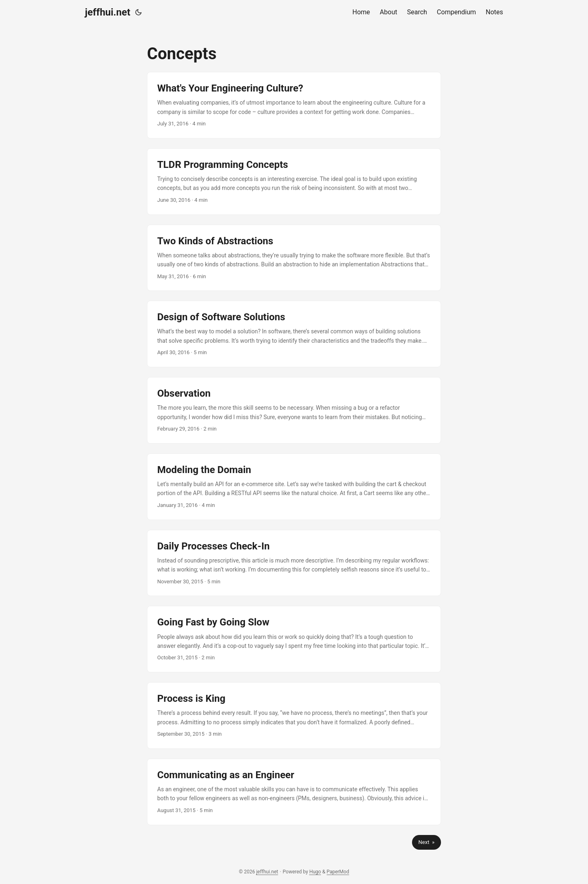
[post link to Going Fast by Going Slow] (294, 639)
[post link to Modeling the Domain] (294, 487)
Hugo (315, 872)
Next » (427, 842)
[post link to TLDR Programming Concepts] (294, 182)
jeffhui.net (108, 12)
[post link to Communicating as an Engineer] (294, 792)
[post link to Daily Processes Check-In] (294, 563)
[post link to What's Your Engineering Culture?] (294, 105)
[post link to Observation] (294, 410)
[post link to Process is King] (294, 715)
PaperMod (338, 872)
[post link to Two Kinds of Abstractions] (294, 258)
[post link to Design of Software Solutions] (294, 334)
